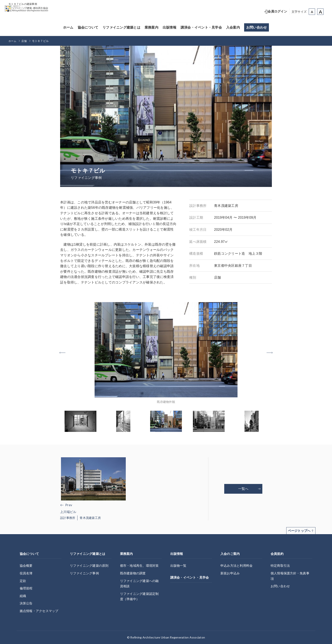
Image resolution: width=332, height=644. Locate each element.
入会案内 (233, 27)
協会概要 (27, 566)
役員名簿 (27, 573)
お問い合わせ (257, 27)
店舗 (25, 41)
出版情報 (169, 27)
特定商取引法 (281, 566)
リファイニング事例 (85, 573)
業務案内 (151, 27)
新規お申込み (231, 573)
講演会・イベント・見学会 (201, 27)
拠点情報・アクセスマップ (40, 611)
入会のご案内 (231, 554)
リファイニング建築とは (121, 27)
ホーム (68, 27)
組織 (23, 596)
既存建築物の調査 (134, 573)
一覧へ (250, 489)
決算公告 (27, 603)
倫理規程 (27, 588)
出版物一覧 (179, 566)
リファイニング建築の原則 (91, 566)
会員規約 (277, 554)
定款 (23, 581)
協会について (88, 27)
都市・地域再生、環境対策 (141, 566)
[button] (266, 353)
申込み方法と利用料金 (238, 566)
